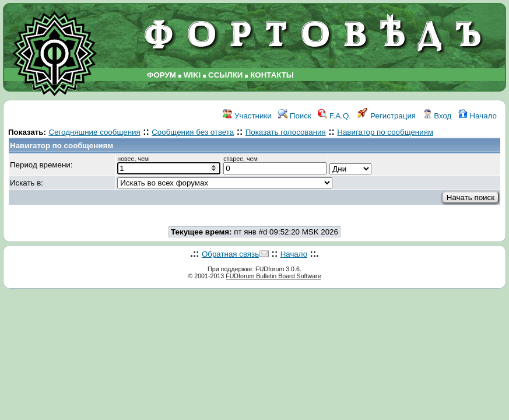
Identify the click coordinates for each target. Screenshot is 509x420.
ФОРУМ (162, 75)
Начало (478, 116)
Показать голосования (286, 132)
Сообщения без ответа (193, 132)
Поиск (295, 116)
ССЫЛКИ (225, 75)
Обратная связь (230, 254)
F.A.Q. (334, 116)
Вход (437, 116)
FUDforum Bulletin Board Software (273, 276)
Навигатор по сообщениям (385, 132)
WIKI (192, 75)
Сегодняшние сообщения (94, 132)
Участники (247, 116)
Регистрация (387, 116)
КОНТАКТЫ (272, 75)
